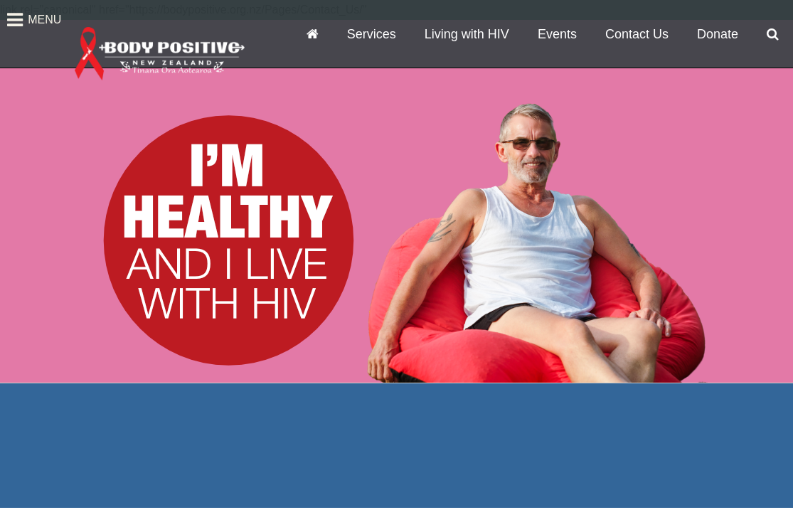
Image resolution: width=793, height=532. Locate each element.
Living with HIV (467, 34)
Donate (718, 34)
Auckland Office (126, 472)
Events (557, 34)
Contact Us (637, 34)
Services (372, 34)
